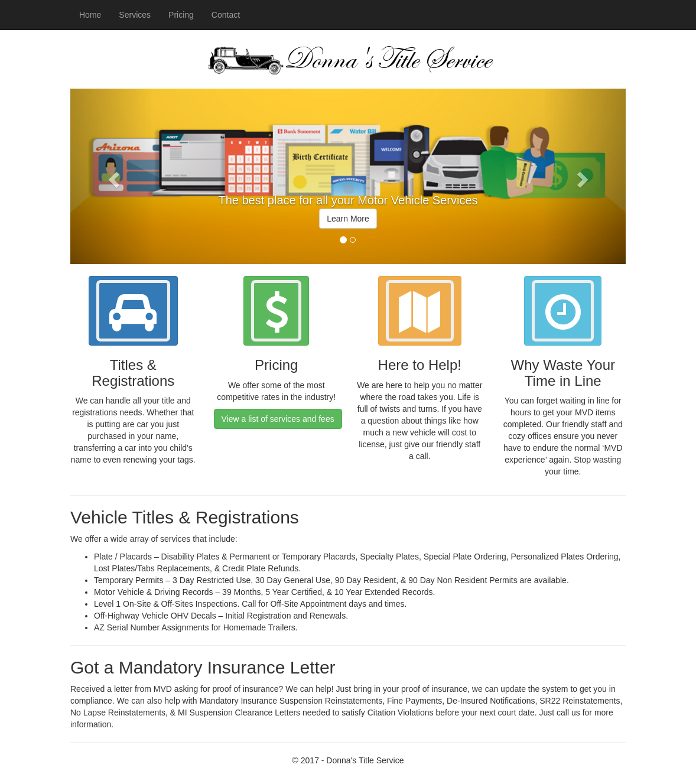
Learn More (348, 219)
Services (135, 15)
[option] (348, 216)
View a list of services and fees (278, 419)
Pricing (181, 15)
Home (90, 15)
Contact (226, 15)
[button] (112, 176)
